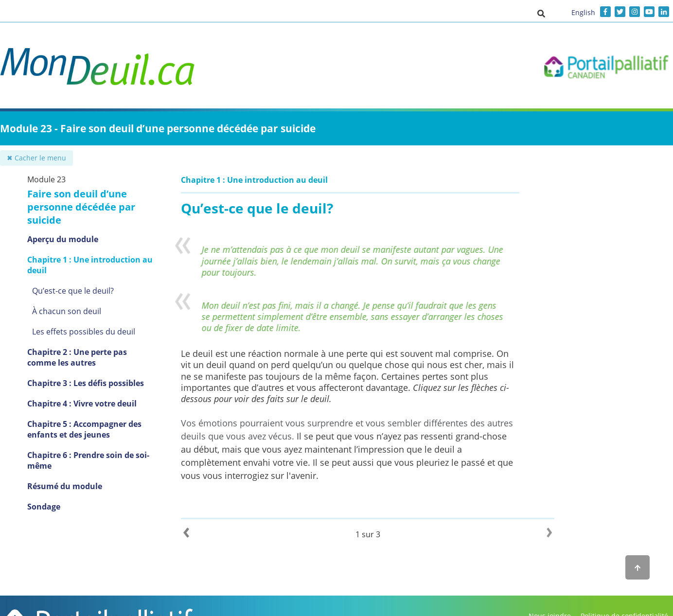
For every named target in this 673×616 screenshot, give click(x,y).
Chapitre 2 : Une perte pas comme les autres (77, 357)
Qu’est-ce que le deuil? (73, 291)
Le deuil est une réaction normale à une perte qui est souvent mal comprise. (337, 353)
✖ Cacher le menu (36, 158)
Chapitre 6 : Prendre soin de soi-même (88, 460)
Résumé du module (65, 486)
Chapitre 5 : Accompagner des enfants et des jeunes (84, 429)
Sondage (44, 507)
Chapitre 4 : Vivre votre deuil (82, 404)
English (583, 12)
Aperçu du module (63, 239)
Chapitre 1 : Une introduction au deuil (90, 265)
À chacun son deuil (67, 311)
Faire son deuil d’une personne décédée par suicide (81, 207)
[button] (541, 13)
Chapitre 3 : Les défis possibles (86, 383)
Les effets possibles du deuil (84, 332)
